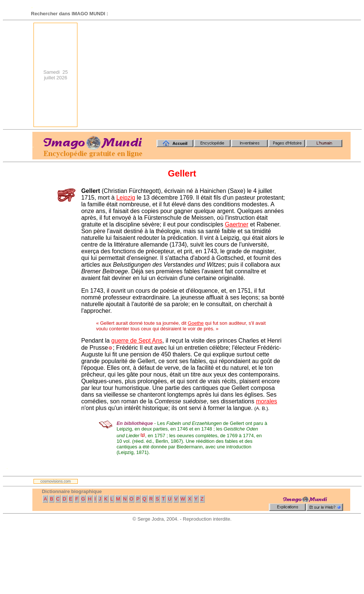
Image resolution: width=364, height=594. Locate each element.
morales (267, 401)
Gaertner (237, 224)
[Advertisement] (251, 75)
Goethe (196, 323)
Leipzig (126, 198)
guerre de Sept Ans (137, 341)
